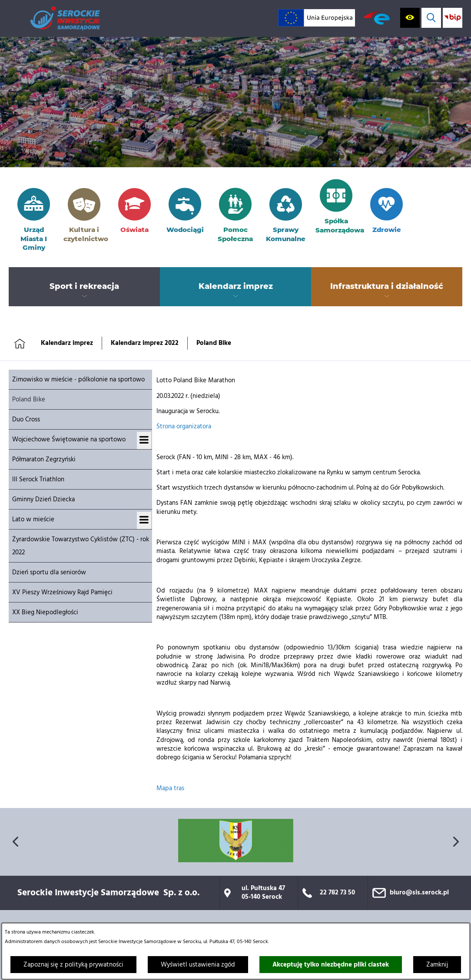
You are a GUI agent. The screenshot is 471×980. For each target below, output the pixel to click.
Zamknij (437, 965)
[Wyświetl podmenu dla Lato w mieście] (144, 520)
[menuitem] (84, 287)
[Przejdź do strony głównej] (65, 18)
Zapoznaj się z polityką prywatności (73, 965)
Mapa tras (170, 788)
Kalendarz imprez (67, 343)
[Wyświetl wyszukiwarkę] (431, 18)
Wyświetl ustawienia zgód (198, 965)
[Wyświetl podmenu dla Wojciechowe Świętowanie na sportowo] (144, 440)
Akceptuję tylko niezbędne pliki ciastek (331, 965)
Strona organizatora (184, 427)
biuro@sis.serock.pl (419, 893)
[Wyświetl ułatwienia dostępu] (410, 18)
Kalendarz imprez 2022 (145, 343)
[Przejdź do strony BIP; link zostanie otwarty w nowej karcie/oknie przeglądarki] (453, 18)
